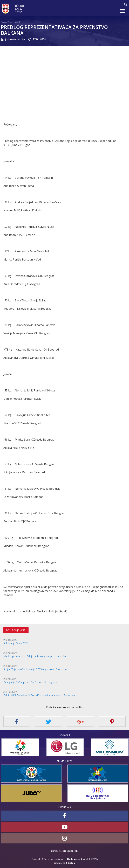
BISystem (70, 863)
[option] (27, 747)
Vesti (17, 22)
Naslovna (6, 22)
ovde (76, 851)
